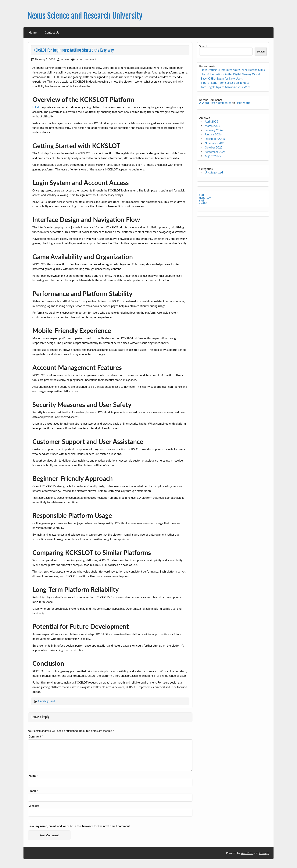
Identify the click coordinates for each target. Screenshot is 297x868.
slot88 (203, 203)
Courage (264, 853)
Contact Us (52, 32)
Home (33, 32)
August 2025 (213, 156)
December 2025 (215, 139)
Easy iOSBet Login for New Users (222, 78)
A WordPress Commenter (215, 103)
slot (202, 195)
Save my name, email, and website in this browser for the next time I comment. (80, 826)
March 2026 (212, 126)
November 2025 (215, 143)
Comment (36, 736)
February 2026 (214, 130)
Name (33, 776)
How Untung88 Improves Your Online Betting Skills (233, 70)
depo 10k (205, 198)
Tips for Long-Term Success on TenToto (225, 83)
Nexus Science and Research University (85, 16)
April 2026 (211, 121)
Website (34, 806)
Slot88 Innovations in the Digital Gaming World (230, 74)
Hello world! (243, 103)
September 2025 (215, 152)
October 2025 (214, 147)
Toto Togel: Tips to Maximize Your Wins (226, 87)
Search (203, 46)
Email (33, 791)
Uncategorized (47, 701)
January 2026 (213, 134)
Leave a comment (86, 59)
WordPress (247, 853)
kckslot (37, 107)
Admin (65, 59)
